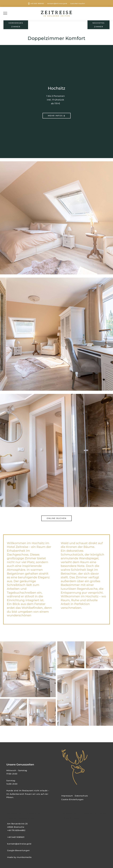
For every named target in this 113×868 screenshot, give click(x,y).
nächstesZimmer (99, 25)
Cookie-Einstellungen (72, 799)
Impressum (67, 796)
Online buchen (56, 518)
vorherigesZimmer (16, 25)
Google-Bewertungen (18, 850)
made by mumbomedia (19, 857)
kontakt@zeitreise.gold (57, 3)
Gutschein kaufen (78, 3)
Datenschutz (81, 796)
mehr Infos (57, 116)
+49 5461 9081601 (37, 3)
